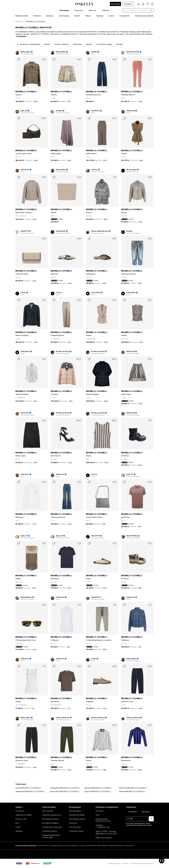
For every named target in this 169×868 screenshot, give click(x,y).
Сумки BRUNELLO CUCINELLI (28, 788)
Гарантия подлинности (52, 815)
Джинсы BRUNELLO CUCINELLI (98, 788)
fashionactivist (133, 52)
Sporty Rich (130, 846)
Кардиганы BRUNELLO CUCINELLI (30, 791)
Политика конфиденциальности (142, 863)
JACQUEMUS (74, 846)
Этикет (18, 827)
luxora (23, 293)
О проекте (20, 811)
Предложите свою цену (52, 827)
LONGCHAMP (91, 846)
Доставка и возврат (50, 823)
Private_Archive (62, 351)
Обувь (88, 16)
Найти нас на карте (104, 838)
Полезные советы (50, 831)
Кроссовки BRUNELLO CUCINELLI (65, 791)
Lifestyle (106, 10)
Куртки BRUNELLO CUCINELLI (98, 791)
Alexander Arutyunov (117, 846)
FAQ (97, 815)
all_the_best (131, 170)
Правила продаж (114, 863)
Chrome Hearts (43, 846)
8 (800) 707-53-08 (103, 821)
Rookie (129, 231)
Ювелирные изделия (144, 16)
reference (95, 111)
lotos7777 (95, 536)
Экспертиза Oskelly (77, 815)
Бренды (50, 16)
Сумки (111, 16)
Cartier (82, 846)
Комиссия (73, 823)
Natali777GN (26, 231)
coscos (59, 293)
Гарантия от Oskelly (24, 815)
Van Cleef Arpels (56, 846)
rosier (93, 659)
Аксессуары (64, 16)
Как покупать (48, 811)
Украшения (124, 16)
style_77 (130, 474)
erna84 (59, 111)
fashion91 (130, 351)
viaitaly (94, 52)
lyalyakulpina (26, 597)
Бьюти (77, 16)
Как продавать (75, 811)
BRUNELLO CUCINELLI (26, 92)
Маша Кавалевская (100, 231)
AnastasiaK (61, 231)
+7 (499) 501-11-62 (103, 827)
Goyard (65, 846)
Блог (17, 823)
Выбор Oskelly (22, 16)
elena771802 (132, 536)
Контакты (100, 811)
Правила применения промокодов (51, 836)
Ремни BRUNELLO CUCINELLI (132, 791)
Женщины (64, 10)
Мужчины (79, 10)
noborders (96, 293)
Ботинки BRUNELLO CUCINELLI (133, 788)
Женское (19, 22)
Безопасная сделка (50, 819)
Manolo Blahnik (102, 846)
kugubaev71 (96, 597)
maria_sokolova (62, 718)
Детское (92, 10)
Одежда (100, 16)
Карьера (19, 831)
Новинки (37, 16)
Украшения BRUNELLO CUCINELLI (65, 788)
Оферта (125, 863)
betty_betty (25, 52)
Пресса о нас (21, 819)
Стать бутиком (75, 827)
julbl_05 (24, 111)
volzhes (94, 170)
